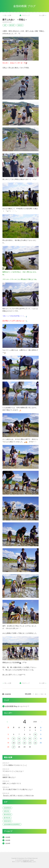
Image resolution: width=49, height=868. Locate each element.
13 (14, 739)
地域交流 (20, 25)
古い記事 (42, 15)
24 (35, 743)
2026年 (8, 837)
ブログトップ (26, 15)
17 (35, 739)
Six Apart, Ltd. (26, 860)
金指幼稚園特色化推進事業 (12, 824)
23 (30, 743)
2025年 (8, 840)
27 (14, 747)
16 (30, 739)
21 (19, 743)
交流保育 (7, 808)
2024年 (8, 843)
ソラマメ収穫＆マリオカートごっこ (15, 765)
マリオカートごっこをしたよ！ (13, 771)
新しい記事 (8, 15)
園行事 (7, 818)
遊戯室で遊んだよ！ (9, 777)
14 (19, 739)
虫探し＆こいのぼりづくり (12, 783)
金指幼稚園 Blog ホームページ (16, 706)
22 (24, 743)
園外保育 (12, 25)
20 (14, 743)
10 (35, 734)
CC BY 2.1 (32, 860)
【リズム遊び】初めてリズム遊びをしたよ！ (18, 789)
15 (24, 739)
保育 (5, 25)
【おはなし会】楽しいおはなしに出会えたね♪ (18, 795)
